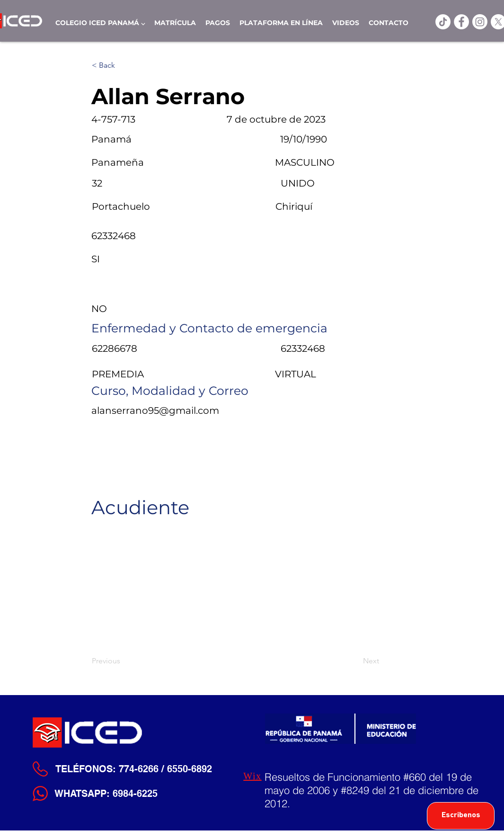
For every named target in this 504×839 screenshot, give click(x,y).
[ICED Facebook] (461, 22)
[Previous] (123, 661)
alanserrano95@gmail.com (155, 411)
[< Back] (123, 65)
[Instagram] (480, 22)
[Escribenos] (461, 816)
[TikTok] (443, 22)
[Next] (355, 661)
